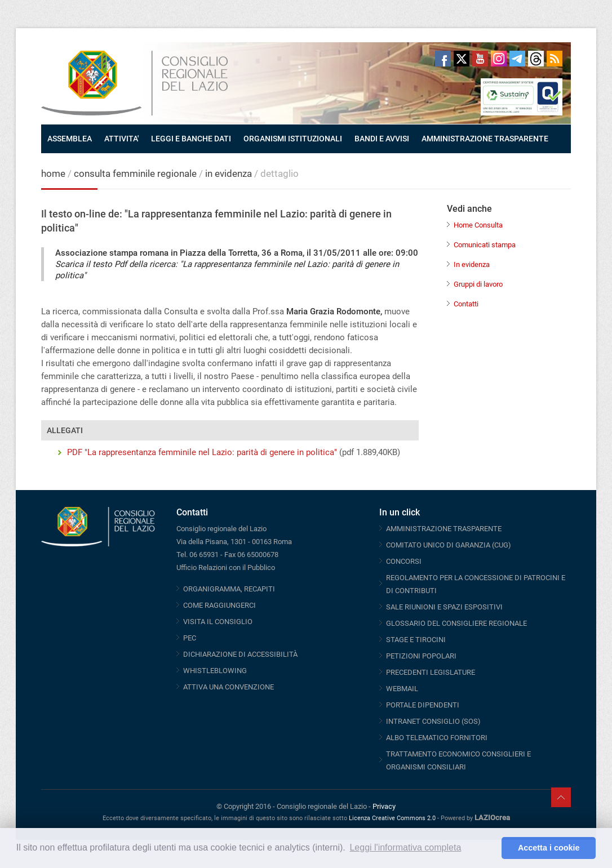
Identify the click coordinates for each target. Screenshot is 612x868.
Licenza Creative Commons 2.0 (392, 818)
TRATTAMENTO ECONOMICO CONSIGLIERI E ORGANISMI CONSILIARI (458, 760)
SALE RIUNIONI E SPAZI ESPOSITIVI (444, 607)
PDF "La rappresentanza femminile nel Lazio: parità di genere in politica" (202, 452)
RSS (555, 59)
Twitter (462, 59)
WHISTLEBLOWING (215, 671)
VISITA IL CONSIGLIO (218, 622)
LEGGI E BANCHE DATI (191, 139)
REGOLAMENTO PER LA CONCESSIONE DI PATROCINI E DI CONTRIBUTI (476, 584)
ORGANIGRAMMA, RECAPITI (229, 589)
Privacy (384, 806)
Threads (536, 59)
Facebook (443, 59)
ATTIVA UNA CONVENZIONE (229, 687)
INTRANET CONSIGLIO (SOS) (433, 721)
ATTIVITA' (121, 139)
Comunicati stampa (485, 245)
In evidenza (472, 264)
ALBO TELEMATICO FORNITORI (437, 738)
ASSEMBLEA (70, 139)
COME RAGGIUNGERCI (219, 605)
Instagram (499, 59)
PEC (190, 638)
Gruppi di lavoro (478, 284)
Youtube (480, 59)
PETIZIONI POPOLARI (421, 656)
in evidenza (229, 173)
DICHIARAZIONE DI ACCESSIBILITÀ (240, 654)
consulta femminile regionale (135, 173)
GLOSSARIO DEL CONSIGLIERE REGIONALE (456, 623)
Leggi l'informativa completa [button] (405, 847)
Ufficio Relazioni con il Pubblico (226, 567)
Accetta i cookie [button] (549, 848)
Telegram (517, 59)
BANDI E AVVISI (382, 139)
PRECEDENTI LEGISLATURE (431, 672)
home (53, 173)
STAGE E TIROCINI (416, 640)
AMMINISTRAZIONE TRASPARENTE (485, 139)
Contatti (466, 304)
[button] (490, 848)
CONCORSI (404, 561)
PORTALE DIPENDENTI (423, 705)
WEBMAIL (402, 689)
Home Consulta (478, 225)
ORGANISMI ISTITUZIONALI (293, 139)
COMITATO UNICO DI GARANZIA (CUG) (449, 545)
